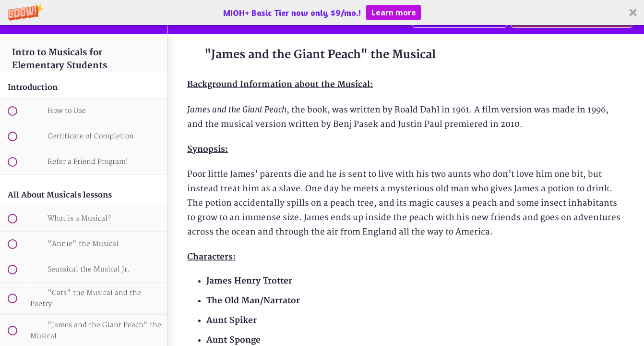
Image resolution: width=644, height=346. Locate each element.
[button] (322, 12)
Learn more (394, 12)
